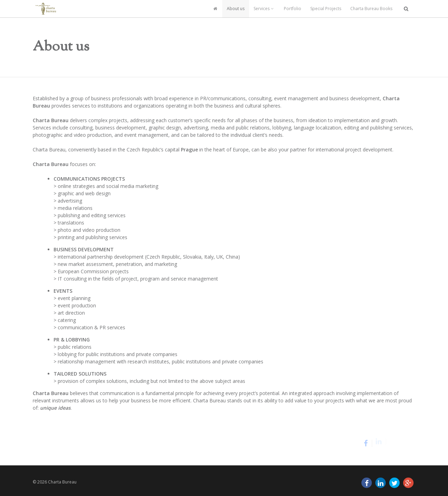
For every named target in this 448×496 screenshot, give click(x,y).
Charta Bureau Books (371, 9)
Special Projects (326, 9)
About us (236, 9)
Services (264, 9)
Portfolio (293, 9)
